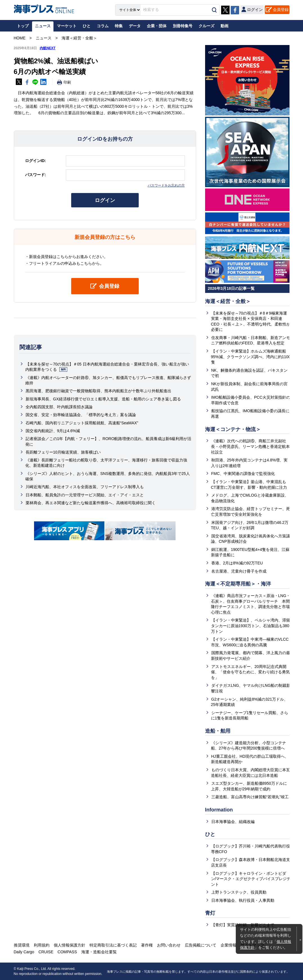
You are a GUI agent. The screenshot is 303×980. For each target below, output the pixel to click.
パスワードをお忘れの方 (166, 185)
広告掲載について (201, 945)
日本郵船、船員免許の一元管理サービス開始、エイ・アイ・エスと (85, 495)
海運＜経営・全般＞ (228, 301)
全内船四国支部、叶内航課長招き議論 (59, 407)
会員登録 (281, 10)
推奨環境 (22, 945)
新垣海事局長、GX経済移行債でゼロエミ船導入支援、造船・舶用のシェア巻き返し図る (103, 399)
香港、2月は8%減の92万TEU (237, 563)
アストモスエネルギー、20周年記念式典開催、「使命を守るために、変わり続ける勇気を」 (250, 672)
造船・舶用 (218, 731)
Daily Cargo (24, 952)
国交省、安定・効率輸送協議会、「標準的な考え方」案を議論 (81, 415)
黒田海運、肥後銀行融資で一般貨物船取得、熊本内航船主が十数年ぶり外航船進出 (98, 391)
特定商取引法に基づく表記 (113, 945)
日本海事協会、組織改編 (233, 822)
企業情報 (228, 945)
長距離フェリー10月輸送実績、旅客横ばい (63, 452)
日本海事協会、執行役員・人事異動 (243, 900)
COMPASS (67, 952)
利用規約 (42, 945)
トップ (23, 26)
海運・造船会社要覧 (99, 952)
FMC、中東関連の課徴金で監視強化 (243, 474)
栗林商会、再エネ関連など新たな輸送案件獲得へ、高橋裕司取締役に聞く (91, 503)
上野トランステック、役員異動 (239, 892)
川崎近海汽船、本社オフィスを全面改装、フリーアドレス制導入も (85, 487)
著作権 (147, 945)
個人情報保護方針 (69, 945)
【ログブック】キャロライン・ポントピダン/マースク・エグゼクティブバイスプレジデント (251, 879)
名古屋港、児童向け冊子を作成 (239, 571)
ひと (210, 834)
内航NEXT (48, 48)
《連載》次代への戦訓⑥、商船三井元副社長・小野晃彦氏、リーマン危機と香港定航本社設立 (250, 446)
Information (219, 810)
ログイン (105, 200)
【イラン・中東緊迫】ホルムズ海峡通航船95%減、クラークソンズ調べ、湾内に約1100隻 (251, 357)
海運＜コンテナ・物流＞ (233, 429)
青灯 (210, 913)
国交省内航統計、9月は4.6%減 (53, 431)
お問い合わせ (169, 945)
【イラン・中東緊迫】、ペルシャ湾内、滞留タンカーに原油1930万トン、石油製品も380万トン (251, 626)
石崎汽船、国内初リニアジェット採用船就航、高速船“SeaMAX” (82, 423)
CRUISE (46, 952)
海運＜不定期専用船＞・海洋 (238, 584)
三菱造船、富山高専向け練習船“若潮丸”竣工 (250, 797)
